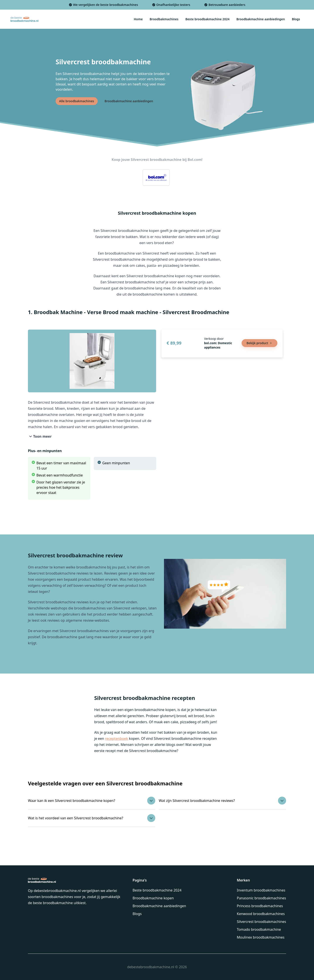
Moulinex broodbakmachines (261, 937)
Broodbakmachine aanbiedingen (159, 906)
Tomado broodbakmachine (259, 929)
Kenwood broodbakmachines (261, 914)
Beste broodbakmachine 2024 (157, 890)
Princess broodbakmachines (260, 906)
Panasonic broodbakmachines (261, 898)
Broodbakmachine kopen (153, 898)
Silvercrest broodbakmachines (261, 922)
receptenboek (116, 738)
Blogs (137, 914)
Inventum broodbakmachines (261, 890)
